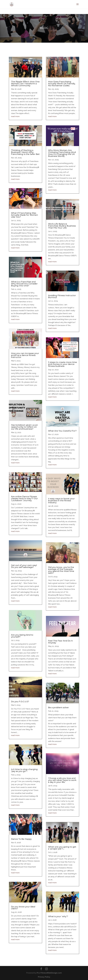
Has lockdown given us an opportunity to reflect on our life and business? (24, 427)
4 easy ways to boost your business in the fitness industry (61, 501)
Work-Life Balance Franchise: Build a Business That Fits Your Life (62, 226)
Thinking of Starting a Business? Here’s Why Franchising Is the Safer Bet (25, 152)
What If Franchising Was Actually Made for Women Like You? (24, 215)
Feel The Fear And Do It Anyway (60, 642)
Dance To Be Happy (21, 839)
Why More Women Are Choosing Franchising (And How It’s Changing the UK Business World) (62, 153)
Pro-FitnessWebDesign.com (49, 973)
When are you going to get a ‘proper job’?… (62, 848)
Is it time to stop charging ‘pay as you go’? (24, 770)
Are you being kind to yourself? (22, 636)
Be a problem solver (58, 708)
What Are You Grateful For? (62, 431)
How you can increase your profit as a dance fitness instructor (25, 355)
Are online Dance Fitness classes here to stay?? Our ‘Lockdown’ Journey (24, 499)
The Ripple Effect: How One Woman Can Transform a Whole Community (25, 84)
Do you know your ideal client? (23, 908)
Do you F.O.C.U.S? (20, 702)
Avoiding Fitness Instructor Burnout (62, 296)
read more (15, 116)
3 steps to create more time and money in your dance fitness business (62, 364)
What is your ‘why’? (58, 916)
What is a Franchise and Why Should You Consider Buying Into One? (24, 284)
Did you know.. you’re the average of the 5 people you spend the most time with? (61, 570)
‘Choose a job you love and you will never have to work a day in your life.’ (62, 780)
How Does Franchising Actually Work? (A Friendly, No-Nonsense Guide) (62, 84)
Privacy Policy (44, 977)
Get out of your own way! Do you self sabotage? (24, 566)
